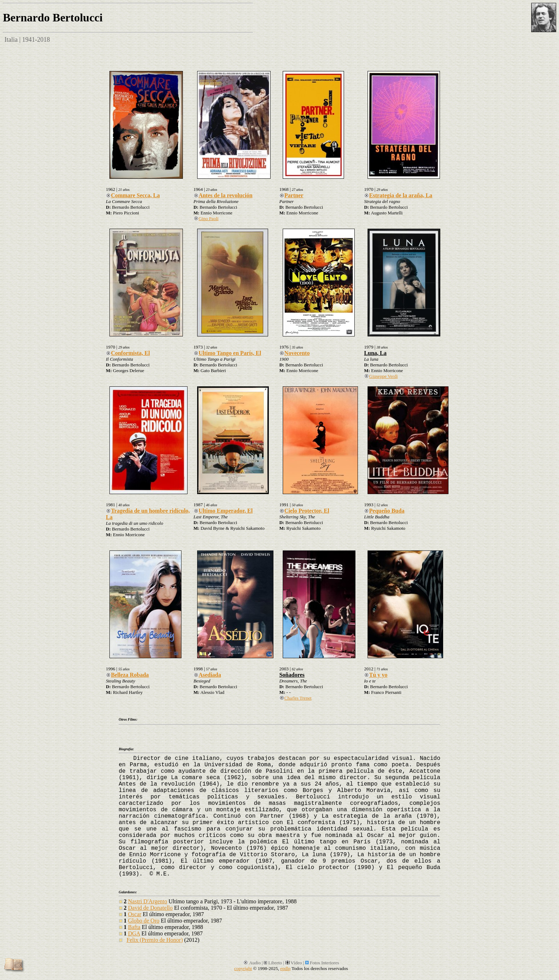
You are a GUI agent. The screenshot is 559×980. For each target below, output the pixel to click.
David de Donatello (150, 908)
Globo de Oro (144, 921)
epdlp (285, 968)
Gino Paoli (206, 219)
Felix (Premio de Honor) (155, 940)
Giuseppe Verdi (381, 376)
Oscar (135, 914)
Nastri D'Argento (148, 901)
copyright (243, 968)
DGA (134, 933)
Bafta (134, 927)
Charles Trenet (295, 698)
